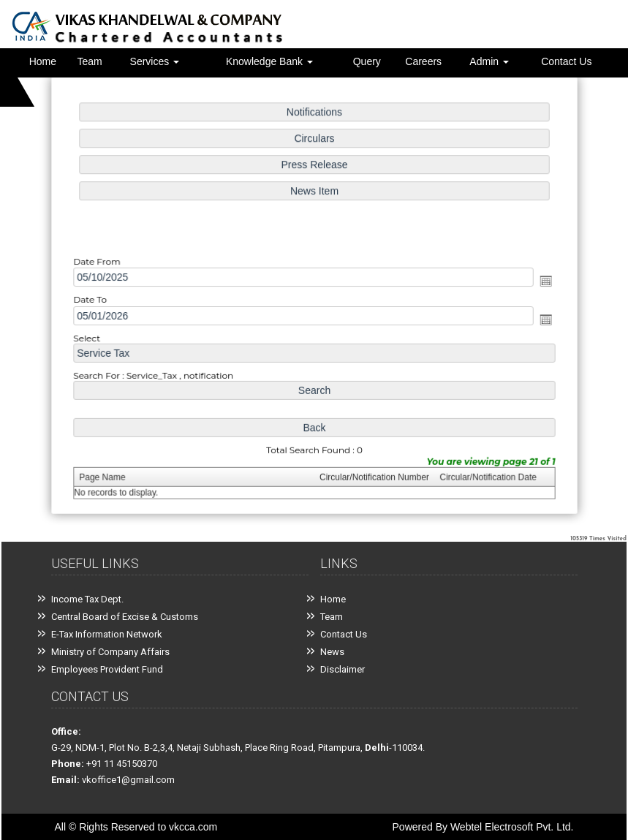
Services (155, 61)
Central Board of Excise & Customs (125, 617)
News (332, 652)
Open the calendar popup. (541, 281)
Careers (423, 61)
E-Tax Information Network (107, 634)
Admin (489, 61)
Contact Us (566, 61)
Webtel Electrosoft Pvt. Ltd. (512, 827)
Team (90, 61)
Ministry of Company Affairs (110, 652)
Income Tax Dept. (87, 599)
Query (367, 61)
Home (43, 61)
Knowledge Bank (269, 61)
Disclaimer (343, 669)
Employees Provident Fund (107, 669)
